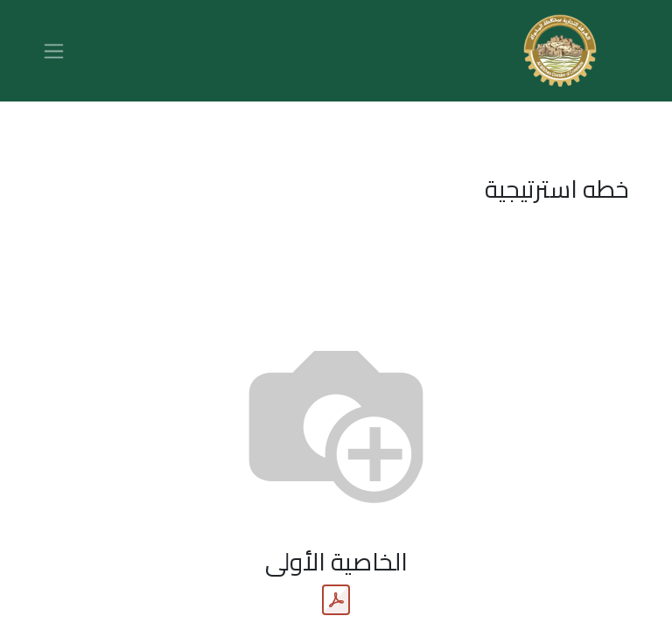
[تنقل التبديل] (54, 51)
